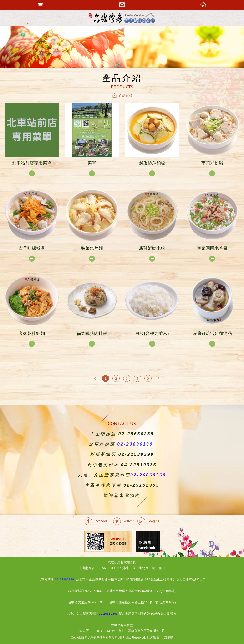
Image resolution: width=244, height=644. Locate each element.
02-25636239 (136, 434)
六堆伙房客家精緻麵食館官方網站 (122, 18)
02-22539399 (136, 454)
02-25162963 (141, 485)
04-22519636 (139, 465)
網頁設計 (155, 638)
